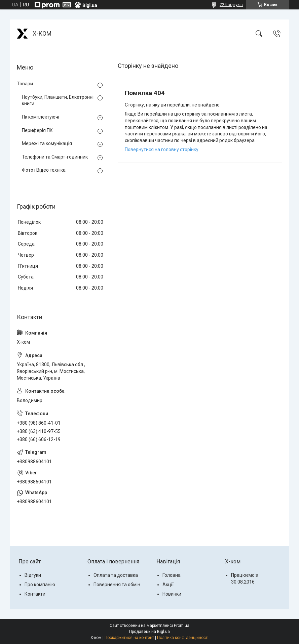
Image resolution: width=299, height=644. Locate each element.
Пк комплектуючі (41, 117)
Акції (168, 585)
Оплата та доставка (116, 575)
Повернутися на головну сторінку (162, 149)
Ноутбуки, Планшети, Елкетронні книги (58, 100)
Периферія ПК (37, 130)
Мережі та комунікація (47, 143)
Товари (25, 84)
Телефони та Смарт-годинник (55, 157)
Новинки (172, 594)
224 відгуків (231, 5)
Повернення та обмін (117, 585)
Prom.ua (182, 626)
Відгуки (33, 575)
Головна (172, 575)
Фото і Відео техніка (44, 170)
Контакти (35, 594)
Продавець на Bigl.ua (149, 632)
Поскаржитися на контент (129, 638)
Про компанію (40, 585)
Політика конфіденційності (183, 638)
